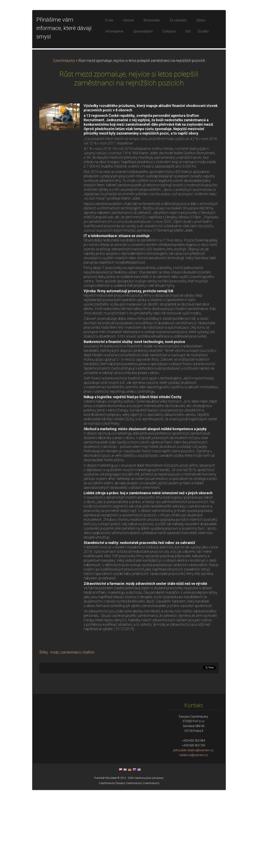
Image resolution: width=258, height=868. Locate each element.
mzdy (55, 730)
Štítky (44, 730)
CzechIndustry (64, 139)
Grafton (89, 730)
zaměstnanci (71, 730)
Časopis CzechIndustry (129, 861)
